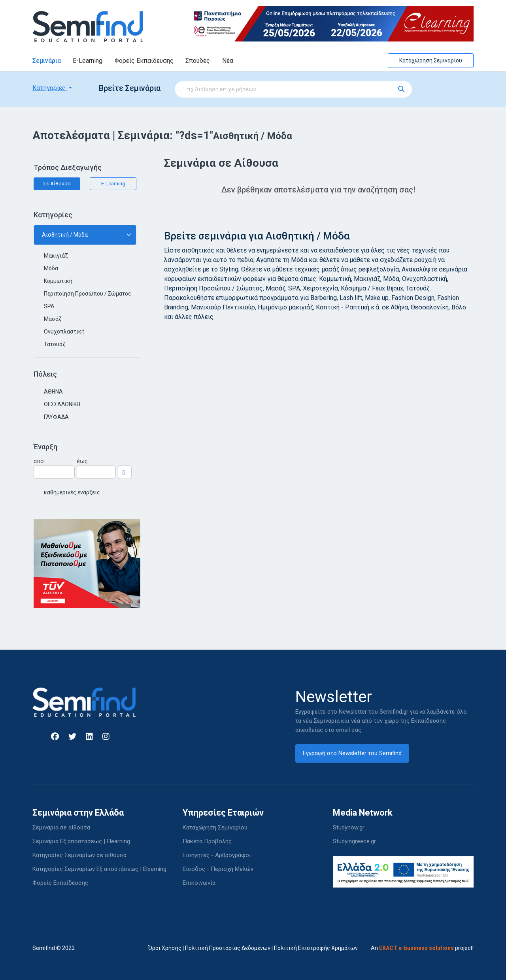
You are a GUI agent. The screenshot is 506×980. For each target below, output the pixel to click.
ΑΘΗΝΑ (53, 392)
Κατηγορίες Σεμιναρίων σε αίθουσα (79, 855)
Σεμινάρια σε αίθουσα (61, 827)
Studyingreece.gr (354, 841)
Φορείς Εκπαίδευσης (144, 61)
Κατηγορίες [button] (50, 88)
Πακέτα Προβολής (207, 841)
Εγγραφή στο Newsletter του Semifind (352, 753)
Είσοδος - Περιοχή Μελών (218, 869)
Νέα (228, 61)
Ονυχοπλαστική (64, 332)
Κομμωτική (58, 281)
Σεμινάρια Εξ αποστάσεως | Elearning (81, 841)
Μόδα (51, 268)
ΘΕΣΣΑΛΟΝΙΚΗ (62, 404)
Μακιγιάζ (56, 256)
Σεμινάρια (47, 61)
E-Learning (88, 61)
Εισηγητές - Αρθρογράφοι (217, 855)
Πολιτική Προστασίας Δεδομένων (228, 948)
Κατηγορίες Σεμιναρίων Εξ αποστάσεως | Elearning (99, 869)
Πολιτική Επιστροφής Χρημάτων (316, 948)
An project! (422, 948)
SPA (49, 306)
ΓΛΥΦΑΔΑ (56, 417)
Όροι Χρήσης (165, 948)
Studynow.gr (349, 827)
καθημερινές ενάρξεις (72, 492)
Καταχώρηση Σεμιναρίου (431, 60)
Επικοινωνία (199, 883)
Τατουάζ (55, 344)
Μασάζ (53, 319)
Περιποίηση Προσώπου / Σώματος (88, 294)
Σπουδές (198, 61)
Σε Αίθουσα (57, 184)
